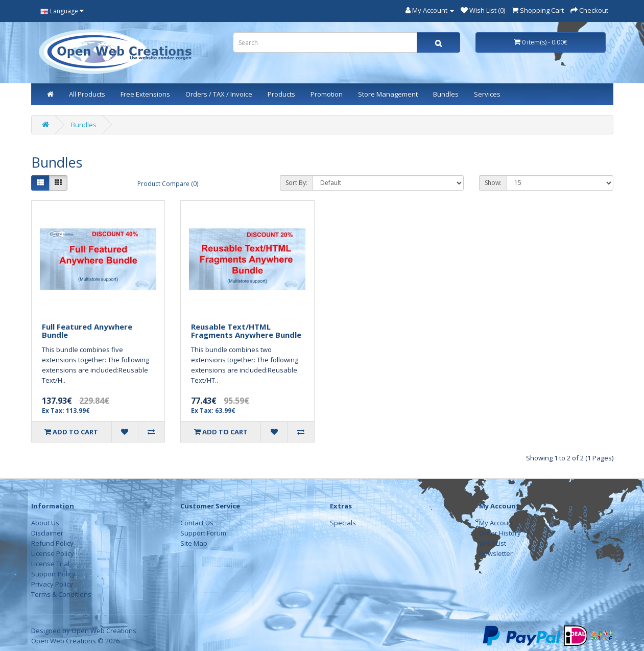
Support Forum (203, 533)
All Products (87, 94)
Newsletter (496, 553)
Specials (343, 523)
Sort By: (296, 183)
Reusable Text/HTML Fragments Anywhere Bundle (246, 331)
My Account (497, 523)
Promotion (327, 94)
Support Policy (53, 574)
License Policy (53, 553)
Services (487, 94)
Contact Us (197, 523)
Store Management (388, 94)
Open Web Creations (104, 631)
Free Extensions (145, 94)
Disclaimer (47, 533)
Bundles (446, 94)
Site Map (194, 543)
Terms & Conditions (61, 594)
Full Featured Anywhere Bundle (87, 331)
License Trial (50, 564)
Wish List (493, 543)
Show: (493, 183)
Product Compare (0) (168, 184)
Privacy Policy (52, 584)
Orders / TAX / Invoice (219, 94)
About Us (45, 523)
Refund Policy (52, 543)
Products (281, 94)
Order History (500, 533)
